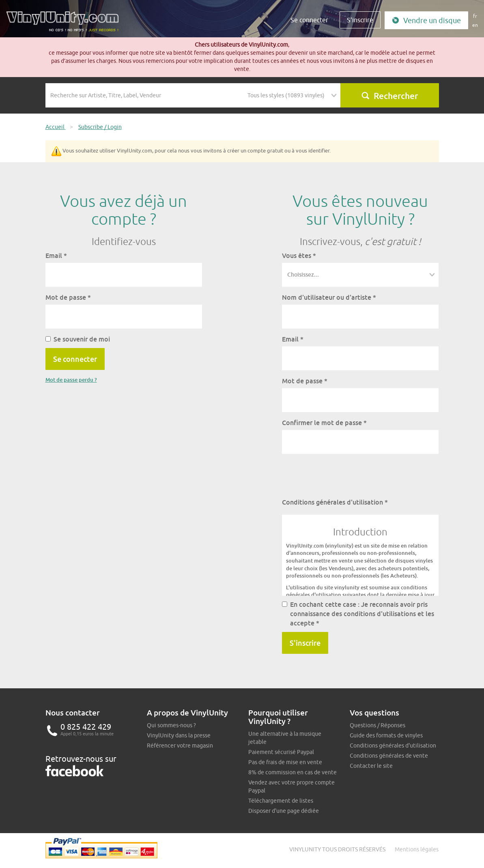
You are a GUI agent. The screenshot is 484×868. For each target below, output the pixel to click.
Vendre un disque (426, 20)
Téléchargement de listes (281, 801)
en (475, 25)
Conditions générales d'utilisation (335, 502)
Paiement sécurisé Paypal (281, 752)
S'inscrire (360, 20)
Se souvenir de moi (78, 339)
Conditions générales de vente (389, 756)
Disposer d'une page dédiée (284, 811)
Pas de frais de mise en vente (285, 762)
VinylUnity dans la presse (179, 735)
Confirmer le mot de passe (324, 423)
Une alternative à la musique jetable (285, 738)
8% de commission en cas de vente (293, 772)
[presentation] (344, 476)
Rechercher (389, 96)
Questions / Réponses (378, 725)
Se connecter (309, 20)
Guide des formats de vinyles (386, 735)
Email (56, 256)
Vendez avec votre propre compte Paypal (291, 786)
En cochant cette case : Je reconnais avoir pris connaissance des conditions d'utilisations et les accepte (358, 614)
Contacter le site (371, 766)
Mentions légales (417, 849)
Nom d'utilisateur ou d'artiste (329, 297)
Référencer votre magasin (180, 746)
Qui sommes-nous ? (171, 725)
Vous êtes (299, 256)
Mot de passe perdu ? (71, 380)
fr (475, 16)
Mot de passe (68, 297)
